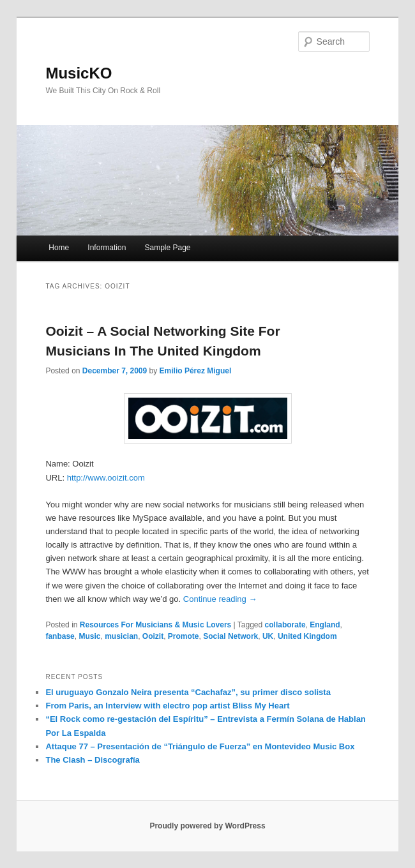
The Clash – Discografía (92, 760)
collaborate (285, 625)
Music (89, 636)
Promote (184, 636)
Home (59, 248)
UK (268, 636)
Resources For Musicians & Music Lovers (155, 625)
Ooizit (153, 636)
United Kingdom (307, 636)
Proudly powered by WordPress (207, 826)
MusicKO (79, 73)
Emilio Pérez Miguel (196, 371)
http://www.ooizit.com (106, 478)
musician (121, 636)
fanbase (60, 636)
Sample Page (167, 248)
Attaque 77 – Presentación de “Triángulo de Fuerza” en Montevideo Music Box (200, 746)
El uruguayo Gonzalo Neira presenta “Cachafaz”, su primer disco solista (188, 692)
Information (107, 248)
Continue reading (220, 599)
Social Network (230, 636)
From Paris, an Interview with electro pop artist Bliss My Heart (167, 706)
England (325, 625)
